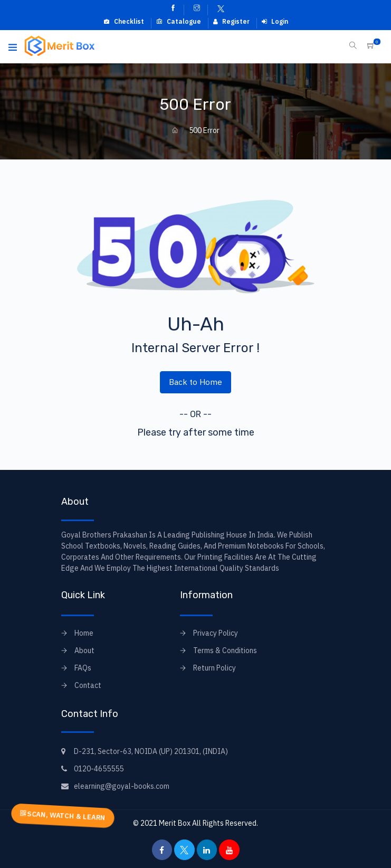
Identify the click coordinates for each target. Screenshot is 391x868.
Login (275, 21)
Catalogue (179, 21)
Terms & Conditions (225, 650)
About (84, 650)
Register (231, 21)
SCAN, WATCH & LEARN (63, 815)
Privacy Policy (216, 633)
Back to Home (195, 382)
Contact (88, 685)
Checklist (124, 21)
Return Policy (214, 668)
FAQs (83, 668)
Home (84, 633)
